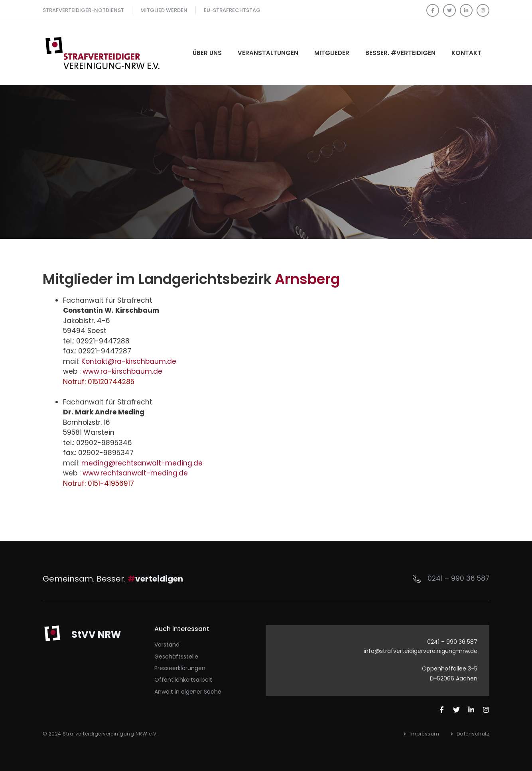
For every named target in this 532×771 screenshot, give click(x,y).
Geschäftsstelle (176, 657)
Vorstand (167, 645)
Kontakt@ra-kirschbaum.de (129, 361)
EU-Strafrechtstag (232, 10)
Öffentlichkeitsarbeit (183, 680)
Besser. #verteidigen (400, 53)
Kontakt (466, 53)
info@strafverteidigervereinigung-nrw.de (421, 651)
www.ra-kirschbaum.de (122, 371)
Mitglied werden (164, 10)
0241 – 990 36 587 (458, 578)
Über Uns (207, 53)
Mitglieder (332, 53)
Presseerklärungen (180, 668)
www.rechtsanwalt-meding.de (135, 473)
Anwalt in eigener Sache (188, 692)
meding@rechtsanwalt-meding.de (142, 463)
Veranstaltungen (268, 53)
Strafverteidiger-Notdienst (83, 10)
